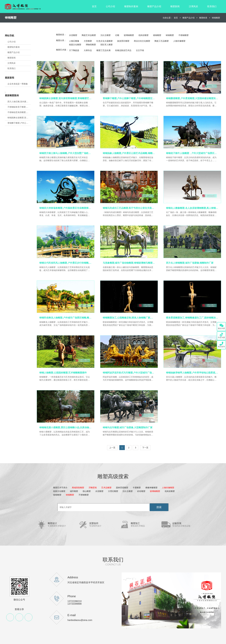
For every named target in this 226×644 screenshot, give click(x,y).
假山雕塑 (87, 491)
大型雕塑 (88, 41)
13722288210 (75, 601)
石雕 (117, 35)
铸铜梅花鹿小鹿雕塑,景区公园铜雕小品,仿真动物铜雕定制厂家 (66, 427)
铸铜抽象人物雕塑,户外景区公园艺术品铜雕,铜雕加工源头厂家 (129, 153)
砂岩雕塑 (141, 491)
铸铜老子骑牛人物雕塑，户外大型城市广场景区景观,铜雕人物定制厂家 (192, 153)
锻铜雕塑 (157, 35)
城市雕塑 (74, 491)
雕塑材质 (203, 18)
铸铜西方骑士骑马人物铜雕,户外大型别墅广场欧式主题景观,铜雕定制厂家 (66, 153)
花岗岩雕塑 (143, 35)
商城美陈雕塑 (78, 488)
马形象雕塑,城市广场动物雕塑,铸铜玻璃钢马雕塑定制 (129, 263)
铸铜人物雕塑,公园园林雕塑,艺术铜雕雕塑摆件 (63, 373)
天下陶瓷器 (74, 50)
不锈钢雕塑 (183, 35)
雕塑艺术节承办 (60, 488)
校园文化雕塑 (75, 45)
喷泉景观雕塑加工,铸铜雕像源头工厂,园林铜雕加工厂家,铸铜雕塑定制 (192, 318)
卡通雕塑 (137, 488)
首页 (94, 6)
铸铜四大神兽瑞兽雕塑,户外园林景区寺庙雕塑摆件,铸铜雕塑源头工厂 (66, 208)
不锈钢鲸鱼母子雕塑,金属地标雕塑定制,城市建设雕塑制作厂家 (19, 107)
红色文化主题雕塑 (104, 41)
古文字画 (140, 50)
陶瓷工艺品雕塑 (162, 41)
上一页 (112, 448)
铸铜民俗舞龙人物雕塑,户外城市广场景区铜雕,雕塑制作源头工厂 (66, 318)
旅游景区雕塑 (123, 41)
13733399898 (75, 604)
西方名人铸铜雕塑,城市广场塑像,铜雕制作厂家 (190, 263)
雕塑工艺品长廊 (103, 50)
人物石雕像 (74, 41)
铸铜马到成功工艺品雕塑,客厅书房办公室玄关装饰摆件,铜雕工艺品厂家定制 (129, 208)
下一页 (145, 448)
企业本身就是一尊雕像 (18, 84)
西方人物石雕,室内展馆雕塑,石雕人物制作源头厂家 (19, 102)
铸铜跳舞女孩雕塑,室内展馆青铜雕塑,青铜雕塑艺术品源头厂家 (19, 118)
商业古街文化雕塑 (142, 41)
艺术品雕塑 (106, 488)
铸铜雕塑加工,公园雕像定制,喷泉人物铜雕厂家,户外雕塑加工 (129, 318)
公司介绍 (110, 6)
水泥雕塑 (73, 35)
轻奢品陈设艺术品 (123, 50)
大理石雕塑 (113, 491)
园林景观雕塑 (122, 488)
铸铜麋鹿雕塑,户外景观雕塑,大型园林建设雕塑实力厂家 (192, 98)
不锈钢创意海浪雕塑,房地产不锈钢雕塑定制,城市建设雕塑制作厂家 (19, 112)
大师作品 (88, 50)
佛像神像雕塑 (151, 488)
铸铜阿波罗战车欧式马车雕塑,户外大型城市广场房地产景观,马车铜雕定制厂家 (129, 373)
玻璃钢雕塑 (129, 35)
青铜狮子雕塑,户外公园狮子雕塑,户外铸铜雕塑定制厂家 (19, 123)
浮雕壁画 (93, 488)
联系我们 (212, 6)
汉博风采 (193, 6)
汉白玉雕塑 (106, 35)
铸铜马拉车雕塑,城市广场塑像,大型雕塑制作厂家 (128, 427)
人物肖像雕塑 (179, 41)
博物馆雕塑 (91, 45)
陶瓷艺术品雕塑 (89, 35)
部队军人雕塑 (107, 45)
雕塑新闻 (175, 6)
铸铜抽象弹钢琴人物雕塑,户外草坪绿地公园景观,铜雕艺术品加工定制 (192, 373)
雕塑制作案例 (131, 6)
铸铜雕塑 (216, 18)
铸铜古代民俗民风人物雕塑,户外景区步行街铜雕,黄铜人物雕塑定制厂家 (66, 263)
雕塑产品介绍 (154, 6)
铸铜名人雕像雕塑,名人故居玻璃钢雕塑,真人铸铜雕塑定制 (192, 208)
